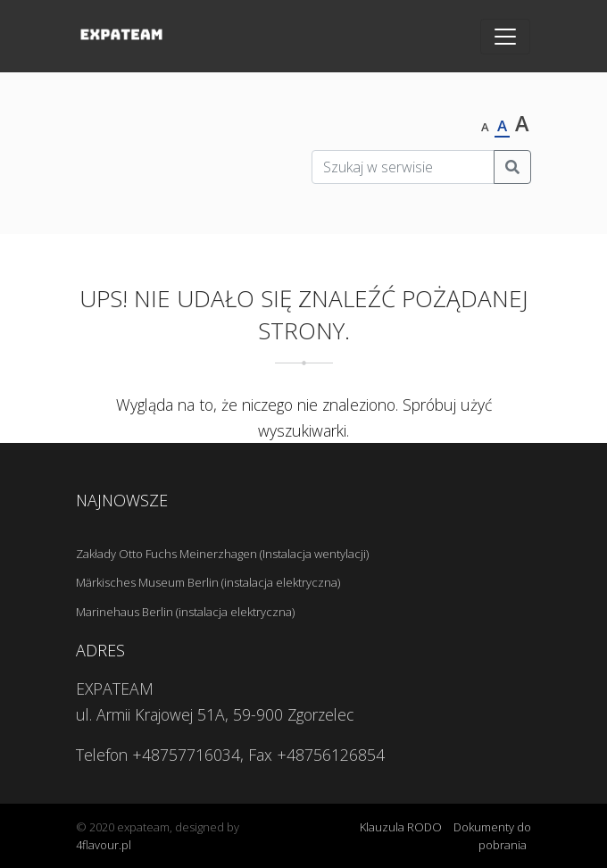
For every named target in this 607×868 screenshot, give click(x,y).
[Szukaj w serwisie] (403, 167)
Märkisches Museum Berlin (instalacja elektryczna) (208, 582)
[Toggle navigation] (505, 37)
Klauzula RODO (401, 827)
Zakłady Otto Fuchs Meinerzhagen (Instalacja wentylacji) (222, 554)
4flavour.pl (104, 845)
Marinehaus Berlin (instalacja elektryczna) (185, 612)
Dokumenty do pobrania (492, 836)
